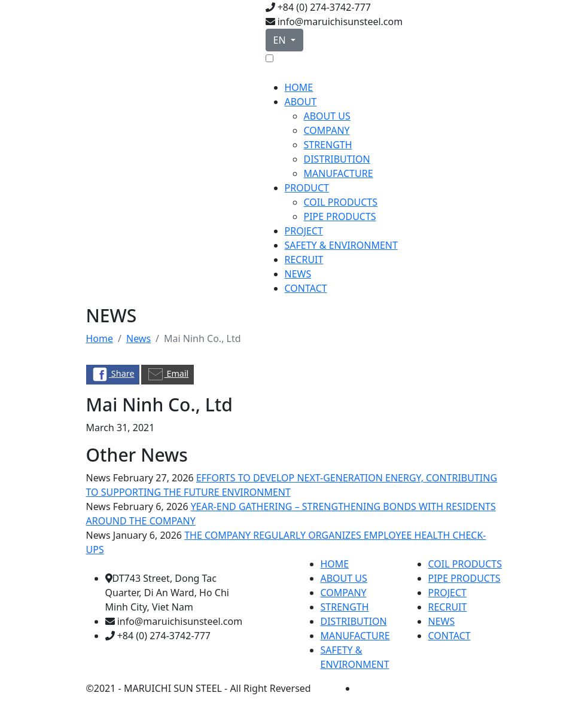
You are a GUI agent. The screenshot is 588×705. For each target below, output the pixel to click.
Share (112, 374)
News (138, 338)
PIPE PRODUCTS (340, 216)
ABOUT (301, 102)
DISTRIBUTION (337, 159)
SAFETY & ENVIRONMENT (341, 245)
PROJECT (304, 231)
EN (281, 40)
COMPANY (327, 130)
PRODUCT (307, 188)
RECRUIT (304, 260)
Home (100, 338)
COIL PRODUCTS (341, 202)
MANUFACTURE (339, 173)
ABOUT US (327, 116)
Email (168, 374)
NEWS (298, 274)
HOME (299, 87)
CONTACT (306, 288)
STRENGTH (328, 145)
